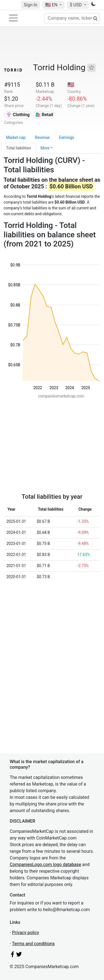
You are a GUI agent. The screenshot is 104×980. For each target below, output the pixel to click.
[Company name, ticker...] (72, 18)
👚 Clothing (18, 115)
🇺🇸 (52, 5)
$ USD (76, 5)
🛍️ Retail (44, 115)
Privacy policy (26, 933)
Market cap (16, 137)
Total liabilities (19, 148)
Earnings (67, 137)
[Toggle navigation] (13, 18)
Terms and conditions (33, 944)
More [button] (45, 148)
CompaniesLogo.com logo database (45, 865)
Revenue (42, 137)
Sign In (31, 5)
